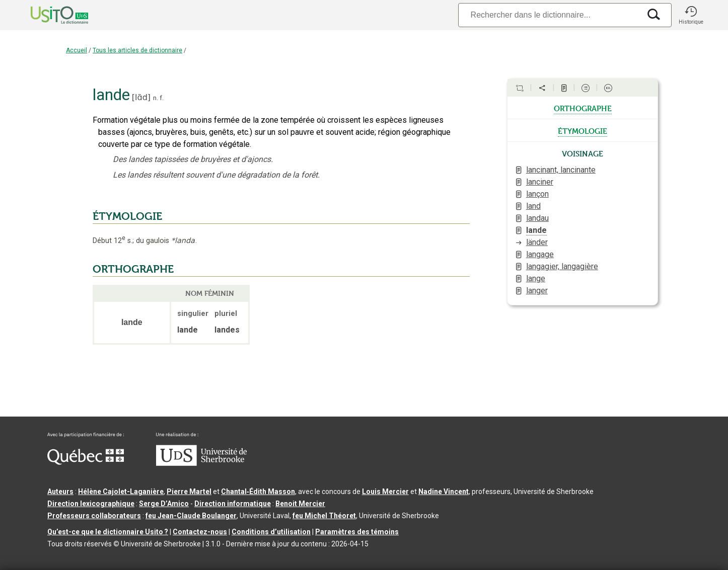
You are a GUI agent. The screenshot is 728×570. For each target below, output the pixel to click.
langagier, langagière (562, 266)
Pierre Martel (189, 492)
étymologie (583, 130)
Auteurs (60, 492)
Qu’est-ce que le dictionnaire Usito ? (108, 532)
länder (537, 242)
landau (537, 218)
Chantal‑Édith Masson (258, 492)
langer (537, 291)
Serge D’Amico (164, 504)
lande (536, 230)
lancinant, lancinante (561, 170)
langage (540, 254)
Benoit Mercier (300, 504)
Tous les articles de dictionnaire (137, 50)
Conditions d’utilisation (271, 532)
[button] (691, 15)
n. (156, 98)
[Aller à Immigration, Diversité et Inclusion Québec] (86, 462)
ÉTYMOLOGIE (127, 216)
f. (162, 98)
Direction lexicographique (91, 504)
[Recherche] (549, 15)
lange (536, 278)
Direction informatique (233, 504)
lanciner (540, 182)
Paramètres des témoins (357, 532)
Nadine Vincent (444, 492)
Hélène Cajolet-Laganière (121, 492)
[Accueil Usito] (48, 15)
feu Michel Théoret (324, 516)
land (533, 206)
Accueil (77, 50)
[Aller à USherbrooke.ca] (201, 463)
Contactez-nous (200, 532)
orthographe (583, 108)
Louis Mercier (385, 492)
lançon (537, 194)
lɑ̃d (141, 97)
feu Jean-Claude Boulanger (191, 516)
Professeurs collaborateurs (94, 516)
